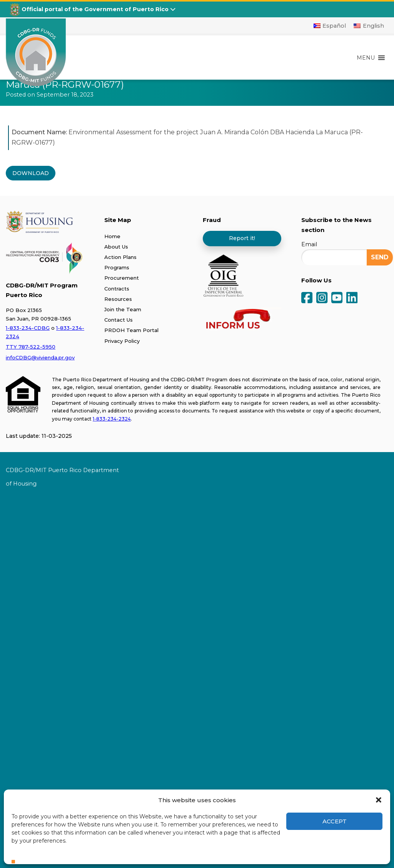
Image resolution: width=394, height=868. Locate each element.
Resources (118, 299)
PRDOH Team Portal (131, 330)
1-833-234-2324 (112, 419)
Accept (335, 821)
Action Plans (120, 257)
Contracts (117, 289)
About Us (116, 247)
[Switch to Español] (330, 26)
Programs (117, 267)
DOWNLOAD (31, 173)
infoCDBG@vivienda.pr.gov (40, 357)
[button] (379, 800)
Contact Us (119, 320)
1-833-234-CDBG (28, 328)
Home (112, 236)
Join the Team (123, 309)
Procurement (122, 278)
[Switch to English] (369, 26)
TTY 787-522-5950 (31, 347)
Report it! (242, 238)
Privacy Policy (122, 341)
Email (309, 244)
